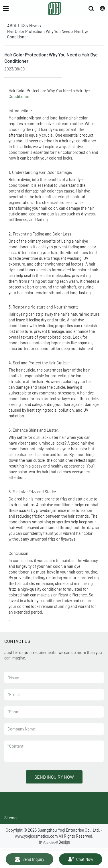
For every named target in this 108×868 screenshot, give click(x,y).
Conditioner (19, 96)
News (34, 26)
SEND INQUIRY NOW (54, 777)
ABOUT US (16, 26)
